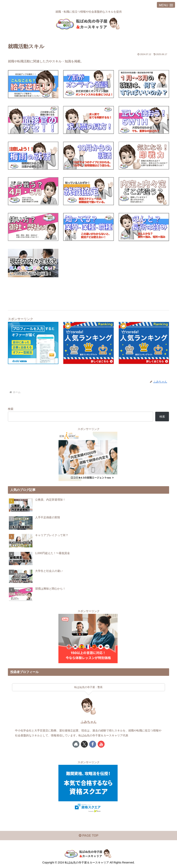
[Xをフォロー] (84, 744)
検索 (11, 409)
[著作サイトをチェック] (76, 744)
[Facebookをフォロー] (93, 744)
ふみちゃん (89, 722)
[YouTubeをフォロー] (101, 744)
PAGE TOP (89, 835)
